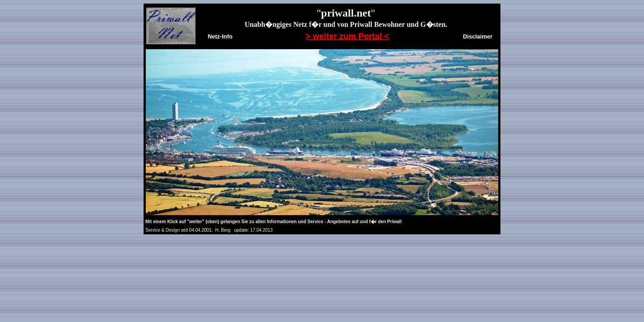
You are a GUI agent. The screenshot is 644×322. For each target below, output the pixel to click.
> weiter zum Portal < (347, 36)
